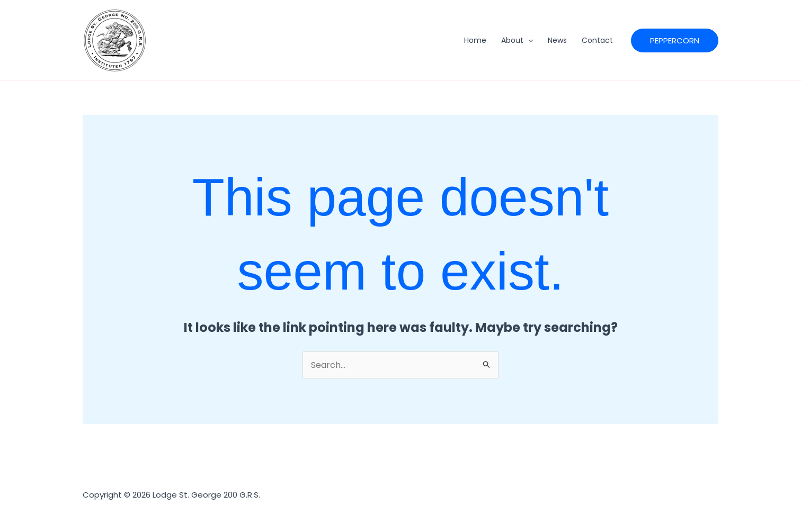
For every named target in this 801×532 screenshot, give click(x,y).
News (557, 40)
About (517, 40)
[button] (675, 40)
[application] (528, 40)
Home (475, 40)
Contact (597, 40)
